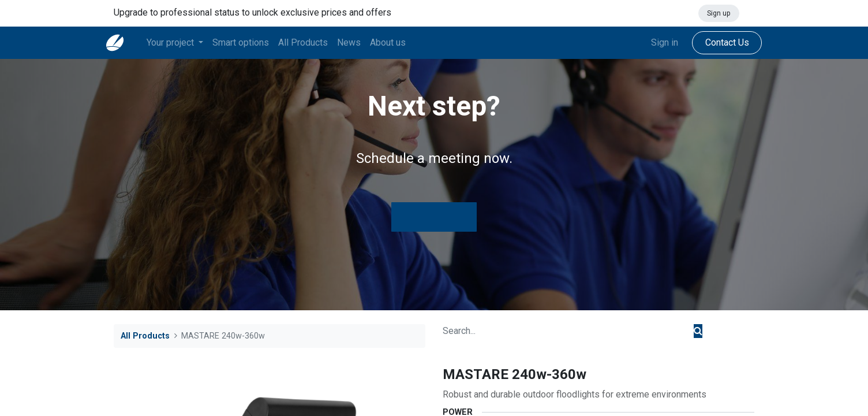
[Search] (698, 331)
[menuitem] (248, 43)
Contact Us (719, 42)
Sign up (719, 13)
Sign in (657, 42)
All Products (145, 336)
